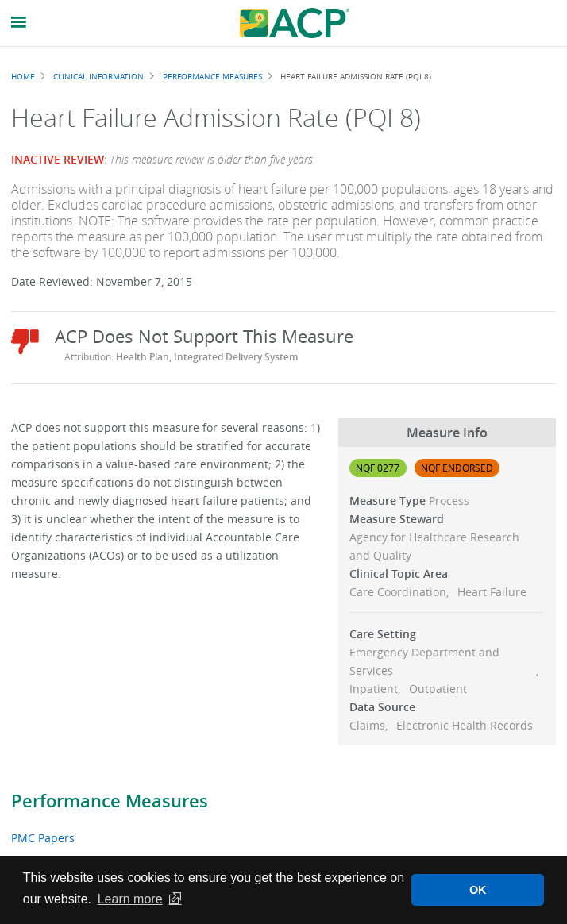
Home (23, 76)
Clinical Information (98, 76)
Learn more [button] (130, 899)
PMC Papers (43, 838)
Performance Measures (110, 801)
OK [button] (478, 890)
